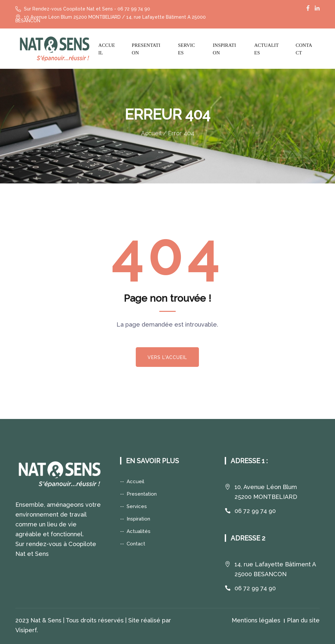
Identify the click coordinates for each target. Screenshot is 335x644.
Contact (304, 49)
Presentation (146, 49)
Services (186, 49)
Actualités (139, 531)
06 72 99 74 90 (255, 511)
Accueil (107, 49)
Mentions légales (256, 620)
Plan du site (303, 620)
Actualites (266, 49)
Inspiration (224, 49)
